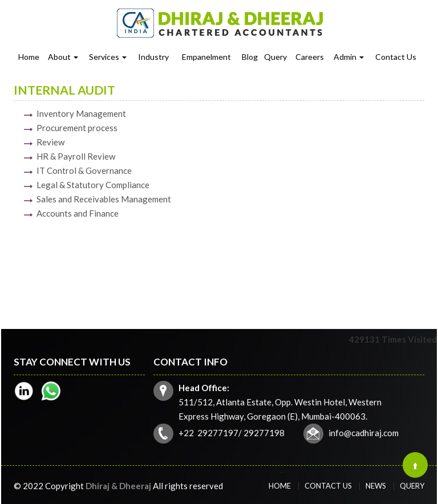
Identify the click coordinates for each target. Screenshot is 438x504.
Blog (250, 57)
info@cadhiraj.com (352, 427)
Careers (310, 57)
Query (275, 57)
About (63, 57)
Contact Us (396, 57)
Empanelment (206, 57)
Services (108, 57)
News (365, 486)
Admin (349, 57)
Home (29, 57)
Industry (153, 57)
